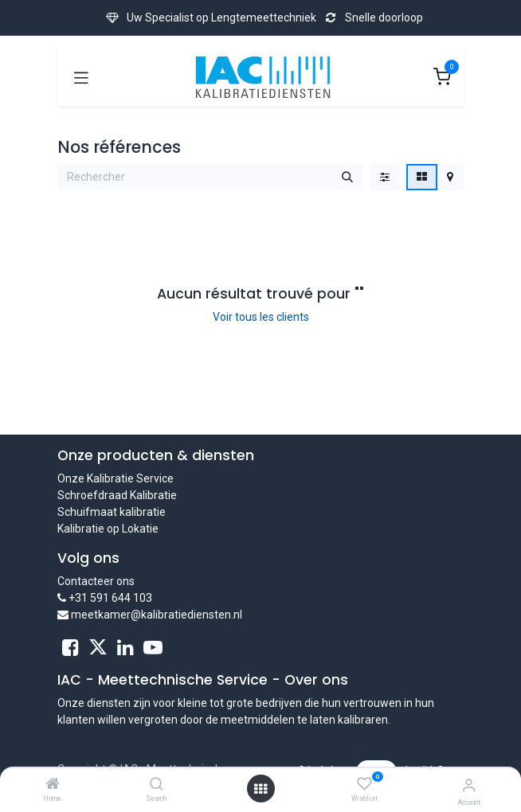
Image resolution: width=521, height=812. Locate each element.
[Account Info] (469, 785)
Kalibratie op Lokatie (108, 529)
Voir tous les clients (261, 317)
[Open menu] (260, 789)
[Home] (53, 785)
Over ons (316, 680)
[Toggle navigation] (81, 77)
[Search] (157, 785)
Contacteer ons (96, 581)
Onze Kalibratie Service (116, 478)
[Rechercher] (347, 178)
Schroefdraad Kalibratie (117, 495)
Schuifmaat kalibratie (112, 512)
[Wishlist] (364, 784)
